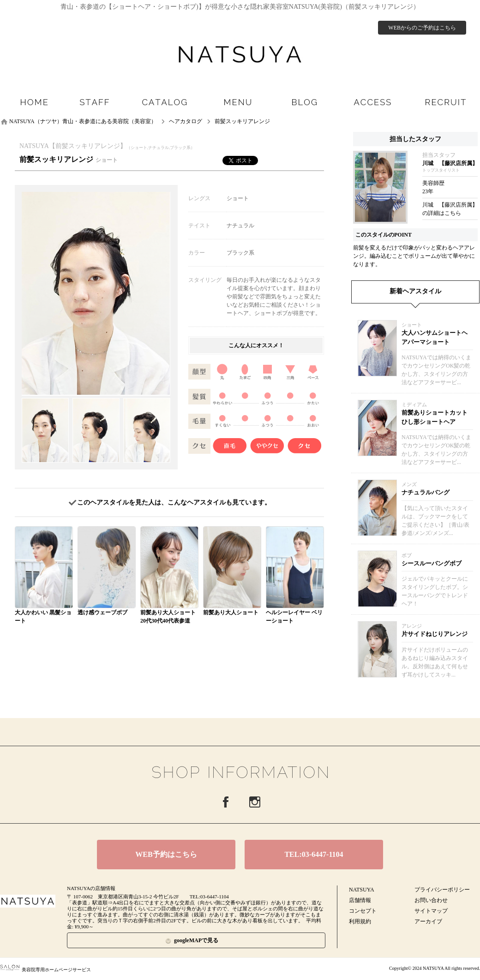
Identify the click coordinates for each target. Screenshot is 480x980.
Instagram (255, 802)
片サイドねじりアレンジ (435, 634)
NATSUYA (362, 890)
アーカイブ (428, 921)
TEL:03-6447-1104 (314, 854)
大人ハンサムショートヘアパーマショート (435, 337)
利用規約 (360, 921)
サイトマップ (431, 911)
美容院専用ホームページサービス (45, 970)
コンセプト (363, 911)
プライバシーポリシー (442, 890)
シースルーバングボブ (432, 563)
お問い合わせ (431, 900)
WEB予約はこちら (166, 854)
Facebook (226, 802)
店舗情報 (360, 900)
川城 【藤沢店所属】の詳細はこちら (450, 209)
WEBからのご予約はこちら (422, 28)
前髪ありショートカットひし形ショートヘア (435, 417)
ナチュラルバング (426, 492)
